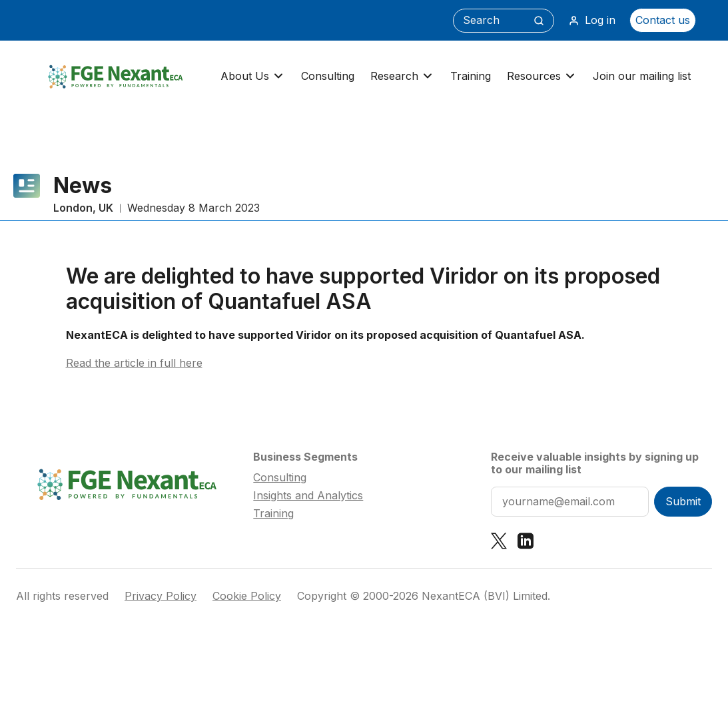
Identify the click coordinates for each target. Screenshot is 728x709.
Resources (542, 76)
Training (471, 76)
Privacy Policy (161, 596)
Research (402, 76)
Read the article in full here (134, 363)
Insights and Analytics (308, 495)
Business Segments (305, 457)
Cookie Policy (247, 596)
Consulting (328, 76)
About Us (253, 76)
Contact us (663, 20)
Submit (683, 501)
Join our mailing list (642, 76)
